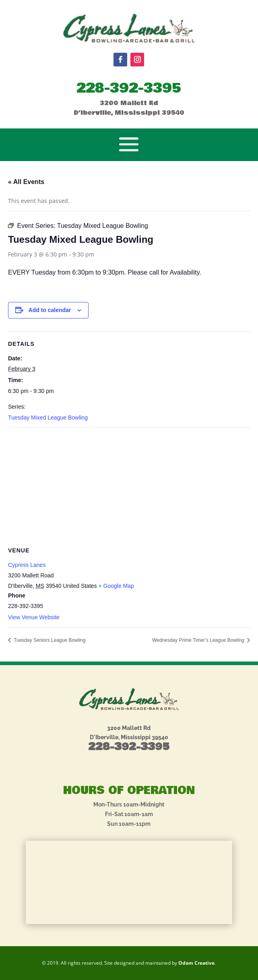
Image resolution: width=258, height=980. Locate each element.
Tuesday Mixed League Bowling (48, 418)
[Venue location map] (129, 486)
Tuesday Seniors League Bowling (49, 640)
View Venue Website (34, 617)
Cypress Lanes (27, 565)
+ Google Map (116, 586)
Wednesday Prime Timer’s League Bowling (199, 640)
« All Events (26, 182)
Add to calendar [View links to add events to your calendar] (50, 310)
